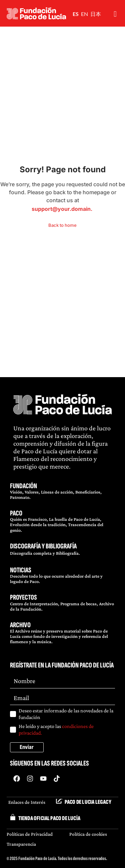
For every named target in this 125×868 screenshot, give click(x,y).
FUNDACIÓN (23, 486)
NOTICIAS (21, 570)
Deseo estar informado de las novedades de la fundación (66, 714)
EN (84, 14)
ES (76, 14)
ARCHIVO (20, 625)
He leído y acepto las (56, 729)
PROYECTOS (23, 597)
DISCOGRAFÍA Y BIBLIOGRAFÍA (43, 546)
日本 (96, 14)
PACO (16, 513)
